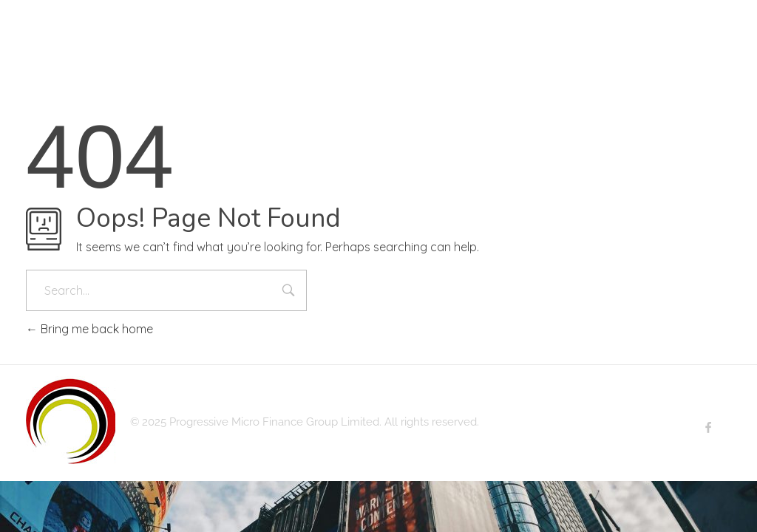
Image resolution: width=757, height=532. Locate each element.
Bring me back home (89, 329)
